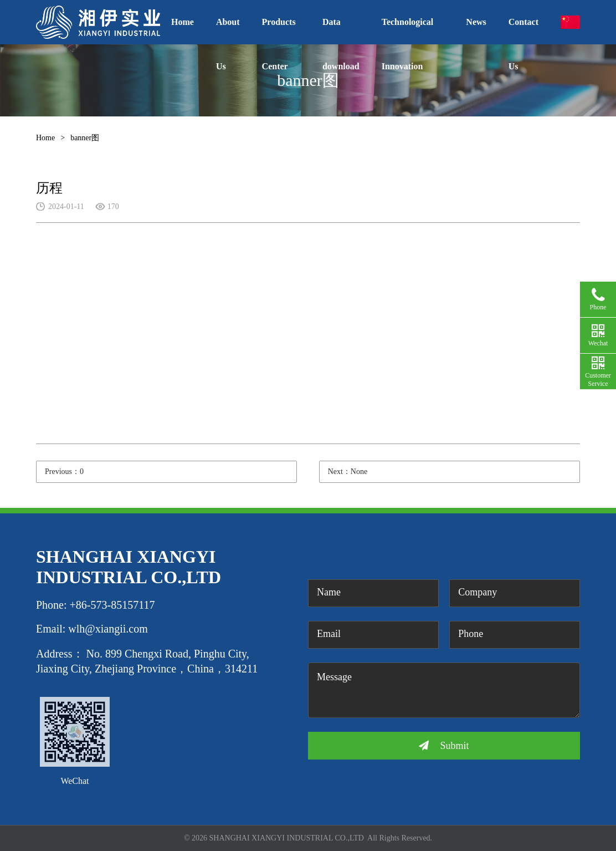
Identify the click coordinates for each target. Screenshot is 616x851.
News (476, 22)
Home (183, 22)
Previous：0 (64, 472)
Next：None (348, 472)
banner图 (85, 138)
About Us (228, 31)
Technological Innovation (408, 31)
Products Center (279, 31)
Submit (444, 746)
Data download (341, 31)
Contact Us (523, 31)
